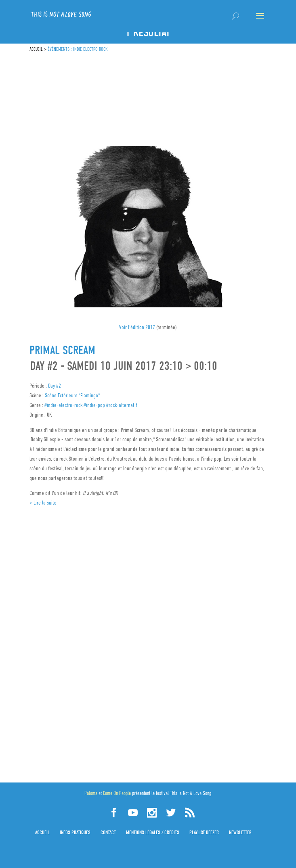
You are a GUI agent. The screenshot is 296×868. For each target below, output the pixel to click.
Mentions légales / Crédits (153, 832)
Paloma (91, 793)
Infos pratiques (75, 832)
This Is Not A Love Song (191, 793)
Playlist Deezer (204, 832)
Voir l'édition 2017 (138, 327)
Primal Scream (62, 350)
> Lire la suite (43, 503)
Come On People (117, 793)
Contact (108, 832)
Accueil (42, 832)
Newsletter (240, 832)
